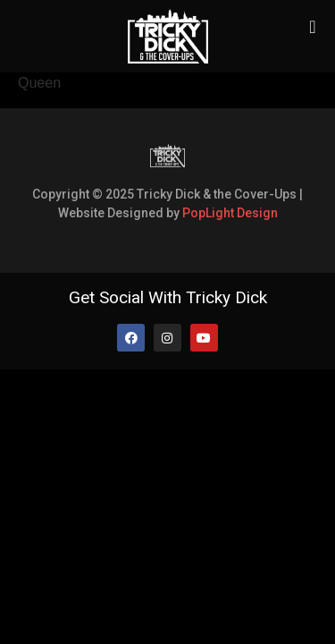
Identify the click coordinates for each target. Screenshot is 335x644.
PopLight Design (230, 213)
